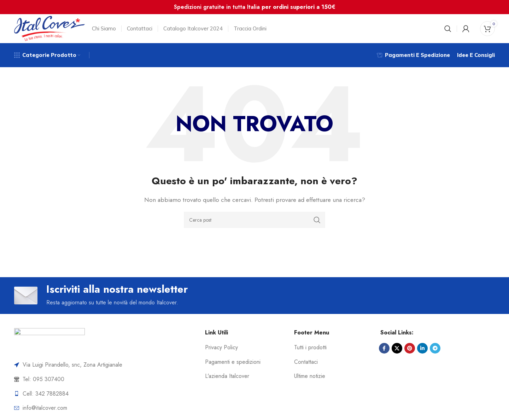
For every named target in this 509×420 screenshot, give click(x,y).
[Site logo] (49, 30)
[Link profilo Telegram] (435, 353)
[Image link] (49, 345)
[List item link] (104, 384)
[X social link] (397, 353)
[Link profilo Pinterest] (410, 353)
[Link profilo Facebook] (384, 353)
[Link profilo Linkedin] (422, 353)
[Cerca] (448, 30)
